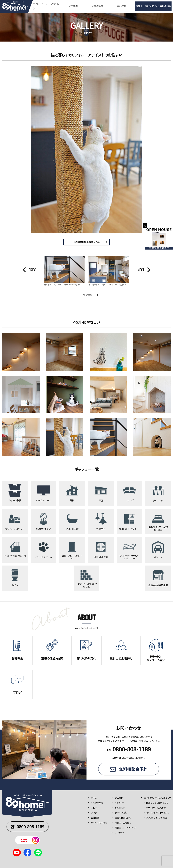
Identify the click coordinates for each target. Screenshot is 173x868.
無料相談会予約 (133, 769)
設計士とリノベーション (125, 827)
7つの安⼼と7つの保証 (156, 817)
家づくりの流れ (122, 813)
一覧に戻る (86, 295)
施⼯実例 (119, 798)
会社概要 (121, 6)
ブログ (94, 813)
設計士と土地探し (123, 822)
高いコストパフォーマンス (157, 813)
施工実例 (73, 6)
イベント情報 (97, 803)
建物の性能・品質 (123, 817)
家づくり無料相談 (99, 822)
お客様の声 (97, 6)
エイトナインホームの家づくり (157, 798)
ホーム (94, 798)
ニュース (95, 807)
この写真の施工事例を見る (86, 242)
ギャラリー (119, 803)
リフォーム (119, 832)
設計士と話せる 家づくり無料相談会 (153, 6)
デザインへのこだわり (156, 807)
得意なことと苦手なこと (157, 803)
